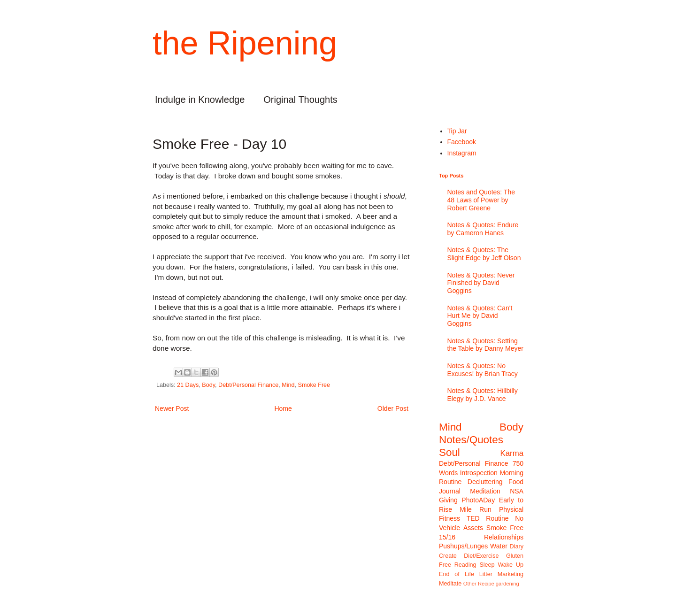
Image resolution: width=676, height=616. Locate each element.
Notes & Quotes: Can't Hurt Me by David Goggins (480, 316)
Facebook (462, 142)
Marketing (511, 574)
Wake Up (511, 565)
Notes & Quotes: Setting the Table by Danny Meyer (485, 345)
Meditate (450, 584)
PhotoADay (478, 500)
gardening (507, 584)
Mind (288, 385)
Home (283, 408)
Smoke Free (314, 385)
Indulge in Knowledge (200, 100)
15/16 (447, 537)
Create (448, 556)
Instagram (462, 153)
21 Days (188, 385)
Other (470, 584)
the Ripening (245, 43)
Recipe (486, 584)
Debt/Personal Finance (248, 385)
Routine (497, 518)
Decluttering (485, 482)
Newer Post (172, 408)
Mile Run (476, 509)
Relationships (504, 537)
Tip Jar (457, 131)
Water (499, 546)
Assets (473, 528)
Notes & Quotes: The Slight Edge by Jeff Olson (484, 254)
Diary (517, 547)
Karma (512, 453)
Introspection (479, 473)
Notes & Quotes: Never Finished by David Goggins (481, 283)
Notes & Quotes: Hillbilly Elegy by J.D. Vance (483, 395)
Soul (449, 452)
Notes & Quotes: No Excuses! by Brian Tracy (483, 370)
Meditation (485, 491)
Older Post (393, 408)
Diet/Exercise (481, 556)
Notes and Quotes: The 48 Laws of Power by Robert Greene (481, 200)
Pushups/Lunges (463, 546)
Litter (486, 574)
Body (208, 385)
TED (473, 518)
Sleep (487, 565)
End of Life (457, 574)
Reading (465, 565)
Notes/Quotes (471, 440)
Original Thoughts (300, 100)
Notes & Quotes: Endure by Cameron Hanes (483, 229)
